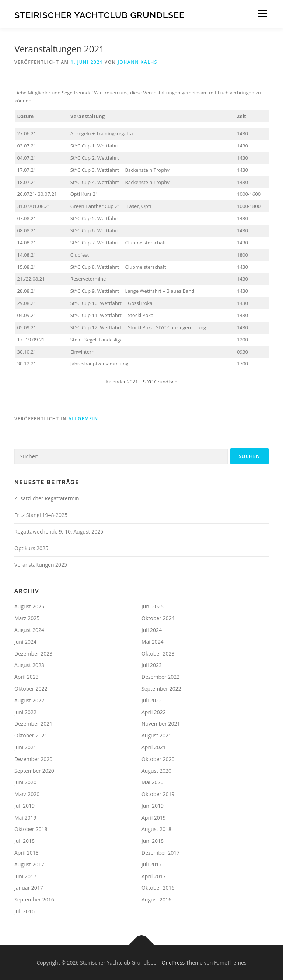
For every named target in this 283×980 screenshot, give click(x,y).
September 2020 (34, 771)
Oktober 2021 (31, 735)
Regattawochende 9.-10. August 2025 (59, 531)
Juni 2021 (25, 747)
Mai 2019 (25, 818)
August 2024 (29, 630)
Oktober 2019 (158, 794)
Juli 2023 (152, 665)
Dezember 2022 (160, 677)
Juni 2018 (153, 841)
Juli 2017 (152, 864)
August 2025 (29, 606)
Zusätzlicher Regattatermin (47, 498)
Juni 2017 (25, 876)
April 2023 (27, 677)
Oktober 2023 (158, 654)
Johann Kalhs (137, 62)
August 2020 (156, 771)
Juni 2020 (25, 782)
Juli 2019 (25, 806)
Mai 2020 (153, 782)
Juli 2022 (152, 700)
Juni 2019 (153, 806)
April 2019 (154, 818)
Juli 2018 (25, 841)
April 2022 (154, 712)
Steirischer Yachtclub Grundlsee (99, 15)
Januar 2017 (29, 888)
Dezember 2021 (33, 724)
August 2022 (29, 700)
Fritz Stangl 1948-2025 (41, 515)
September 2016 (34, 899)
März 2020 (27, 794)
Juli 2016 (25, 911)
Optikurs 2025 (31, 548)
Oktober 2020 (158, 759)
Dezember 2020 (33, 759)
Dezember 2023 (33, 654)
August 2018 (156, 829)
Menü (262, 14)
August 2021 (156, 735)
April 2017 (154, 876)
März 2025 (27, 618)
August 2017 (29, 864)
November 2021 (161, 724)
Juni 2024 (25, 642)
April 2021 (154, 747)
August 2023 (29, 665)
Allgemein (83, 419)
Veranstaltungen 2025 (41, 565)
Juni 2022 (25, 712)
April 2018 (27, 853)
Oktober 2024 (158, 618)
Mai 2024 (153, 642)
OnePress (173, 962)
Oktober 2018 (31, 829)
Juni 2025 (153, 606)
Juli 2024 (152, 630)
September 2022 (161, 689)
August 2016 (156, 899)
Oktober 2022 (31, 689)
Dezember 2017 (160, 853)
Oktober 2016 (158, 888)
